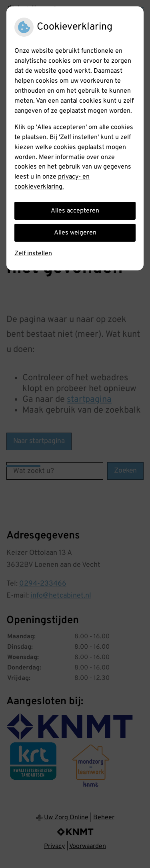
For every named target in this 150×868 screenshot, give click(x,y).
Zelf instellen (33, 254)
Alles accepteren (75, 211)
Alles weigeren (75, 233)
